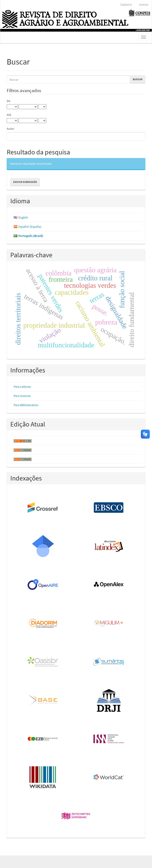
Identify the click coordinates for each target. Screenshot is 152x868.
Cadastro (126, 4)
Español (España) (30, 227)
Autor (11, 129)
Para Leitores (22, 387)
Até (9, 115)
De (9, 101)
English (23, 217)
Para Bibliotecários (26, 405)
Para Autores (22, 396)
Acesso (144, 4)
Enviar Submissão (25, 182)
